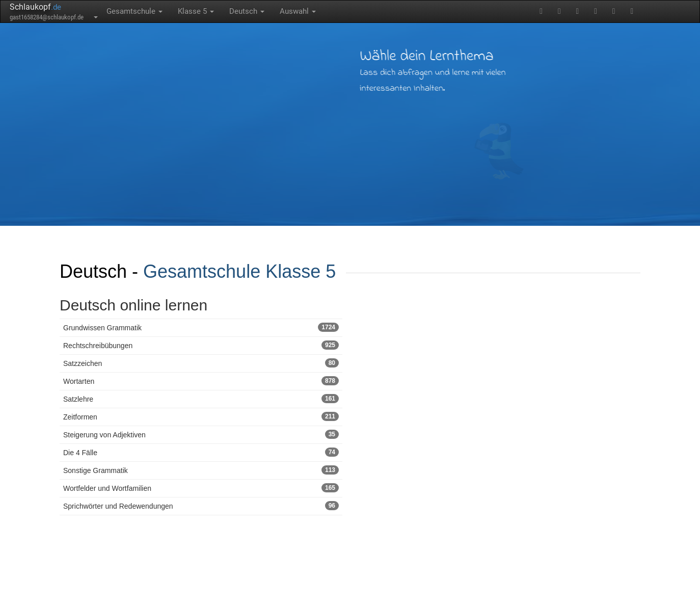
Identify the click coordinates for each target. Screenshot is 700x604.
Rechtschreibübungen (201, 345)
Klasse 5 (196, 11)
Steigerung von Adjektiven (201, 434)
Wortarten (201, 381)
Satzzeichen (201, 363)
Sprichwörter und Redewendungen (201, 506)
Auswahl (298, 11)
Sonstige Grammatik (201, 470)
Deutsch (247, 11)
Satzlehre (201, 399)
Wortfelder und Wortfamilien (201, 488)
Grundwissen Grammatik (201, 327)
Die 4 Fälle (201, 452)
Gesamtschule (134, 11)
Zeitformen (201, 416)
